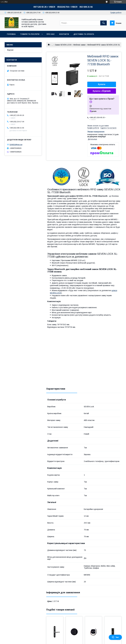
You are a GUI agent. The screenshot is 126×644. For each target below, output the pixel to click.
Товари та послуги (30, 34)
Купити (102, 84)
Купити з (102, 91)
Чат (115, 637)
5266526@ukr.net (16, 145)
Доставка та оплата (84, 34)
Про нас (51, 34)
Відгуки (10, 50)
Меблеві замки (79, 45)
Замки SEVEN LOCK (63, 45)
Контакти (64, 34)
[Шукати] (103, 23)
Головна (11, 34)
